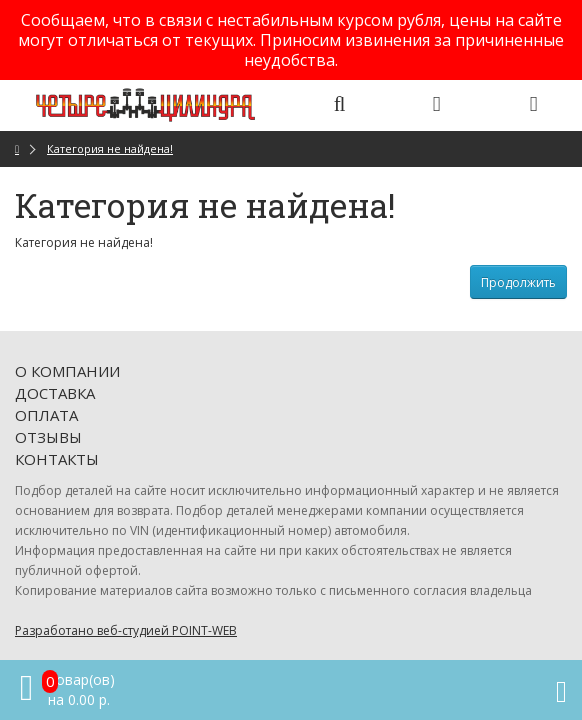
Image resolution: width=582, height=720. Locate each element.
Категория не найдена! (110, 148)
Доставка (55, 393)
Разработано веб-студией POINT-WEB (126, 630)
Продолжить (518, 282)
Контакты (57, 459)
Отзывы (48, 437)
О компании (67, 371)
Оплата (46, 415)
